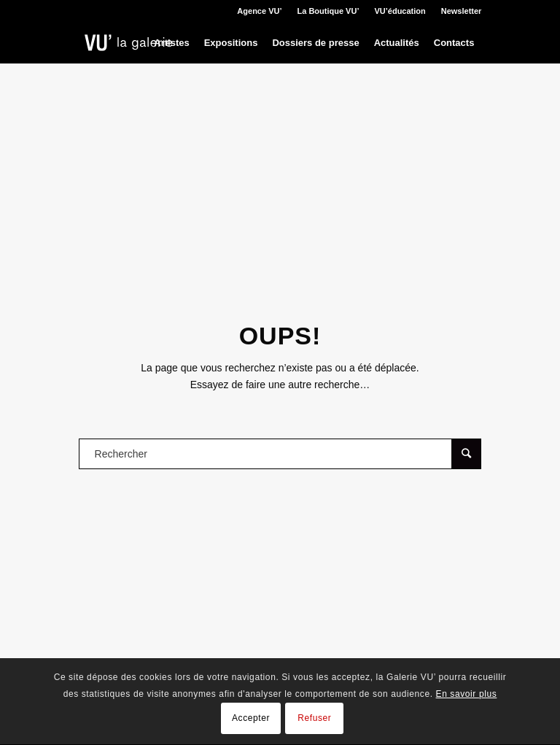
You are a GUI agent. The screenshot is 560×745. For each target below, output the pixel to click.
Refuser (314, 718)
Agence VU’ (259, 11)
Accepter (251, 718)
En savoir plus (467, 694)
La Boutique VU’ (328, 11)
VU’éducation (400, 11)
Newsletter (462, 11)
